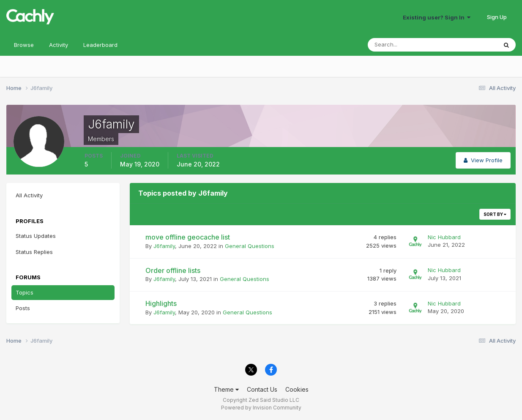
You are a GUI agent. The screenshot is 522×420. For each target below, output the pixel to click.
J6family (164, 246)
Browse (24, 45)
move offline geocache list (188, 237)
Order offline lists (173, 270)
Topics (25, 292)
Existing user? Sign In (437, 17)
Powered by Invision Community (261, 408)
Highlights (161, 303)
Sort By (495, 214)
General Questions (250, 246)
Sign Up (497, 17)
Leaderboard (100, 45)
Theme (226, 389)
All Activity (29, 195)
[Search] (405, 45)
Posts (23, 308)
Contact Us (262, 389)
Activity (59, 45)
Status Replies (34, 252)
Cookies (297, 389)
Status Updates (36, 236)
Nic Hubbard (444, 237)
